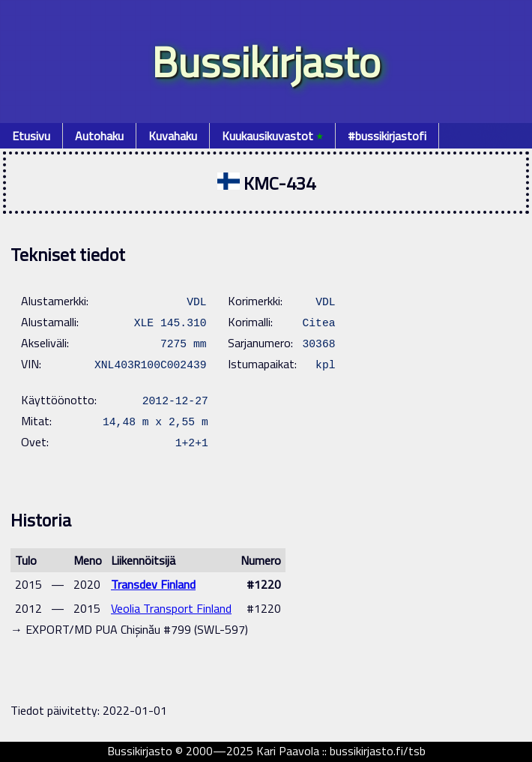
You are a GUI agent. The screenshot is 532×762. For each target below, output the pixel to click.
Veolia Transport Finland (171, 608)
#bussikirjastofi (387, 136)
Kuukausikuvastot (272, 136)
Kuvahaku (173, 136)
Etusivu (31, 136)
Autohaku (99, 136)
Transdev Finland (153, 584)
